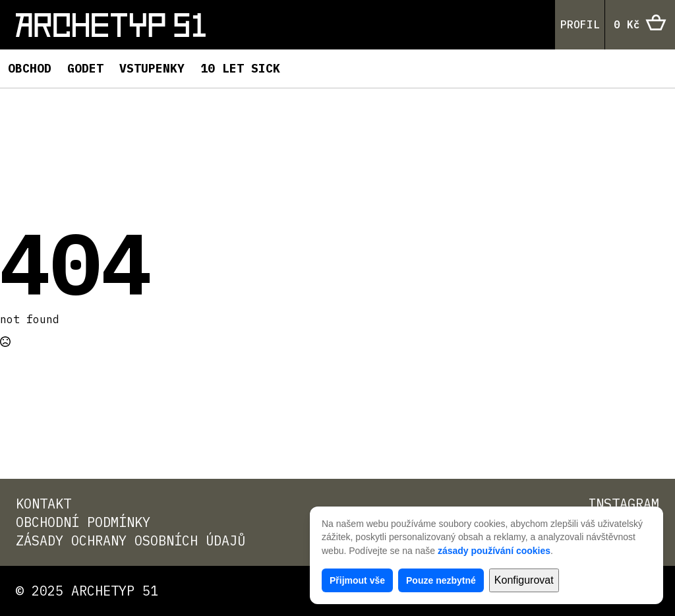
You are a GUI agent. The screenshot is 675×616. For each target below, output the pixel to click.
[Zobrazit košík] (640, 25)
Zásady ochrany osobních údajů (131, 540)
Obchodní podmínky (83, 522)
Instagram (624, 504)
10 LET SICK (240, 68)
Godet (85, 68)
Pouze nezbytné (441, 580)
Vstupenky (152, 68)
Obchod (30, 68)
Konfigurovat (524, 580)
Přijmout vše (357, 580)
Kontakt (44, 504)
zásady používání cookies (494, 551)
